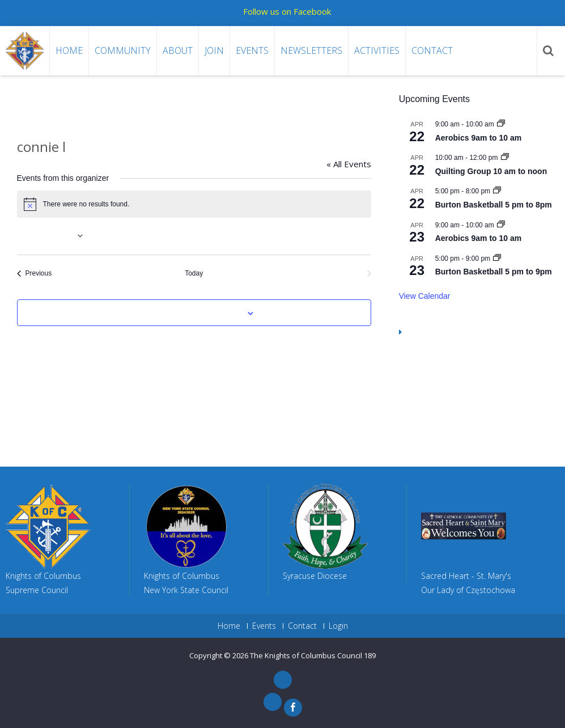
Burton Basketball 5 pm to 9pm (494, 272)
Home (69, 50)
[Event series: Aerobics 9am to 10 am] (501, 124)
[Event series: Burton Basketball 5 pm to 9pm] (497, 259)
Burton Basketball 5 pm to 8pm (494, 205)
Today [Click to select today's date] (194, 273)
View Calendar (425, 296)
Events (252, 50)
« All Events (349, 164)
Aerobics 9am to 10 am (479, 138)
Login (338, 626)
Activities (377, 50)
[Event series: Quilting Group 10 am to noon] (505, 158)
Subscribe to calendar (188, 314)
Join (214, 50)
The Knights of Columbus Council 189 (313, 655)
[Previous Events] (35, 274)
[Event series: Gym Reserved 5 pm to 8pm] (497, 191)
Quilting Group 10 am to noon (491, 171)
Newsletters (311, 50)
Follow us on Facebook (287, 11)
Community (123, 50)
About (178, 50)
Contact (432, 50)
